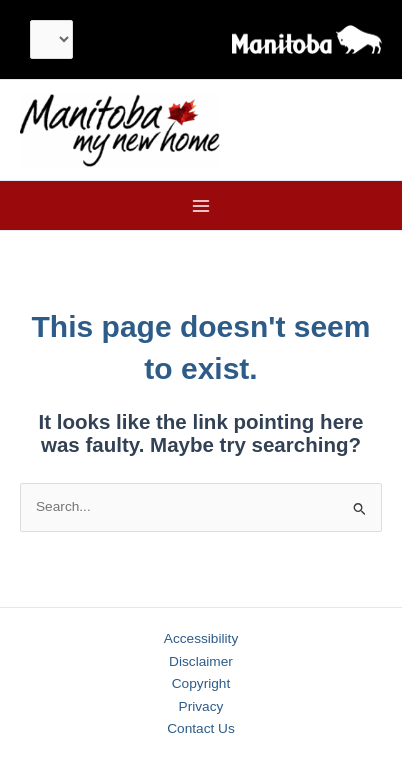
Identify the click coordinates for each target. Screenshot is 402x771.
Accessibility (201, 638)
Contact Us (201, 728)
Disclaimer (201, 661)
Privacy (201, 706)
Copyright (201, 683)
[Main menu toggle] (201, 205)
